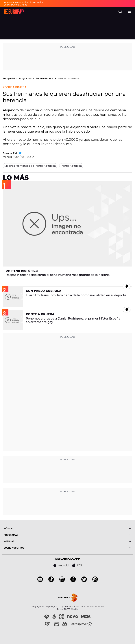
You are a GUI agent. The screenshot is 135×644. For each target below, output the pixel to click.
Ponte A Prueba (45, 78)
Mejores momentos (68, 78)
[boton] (100, 529)
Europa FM (9, 78)
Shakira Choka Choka (15, 5)
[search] (120, 12)
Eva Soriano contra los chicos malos (23, 2)
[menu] (130, 11)
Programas (26, 78)
